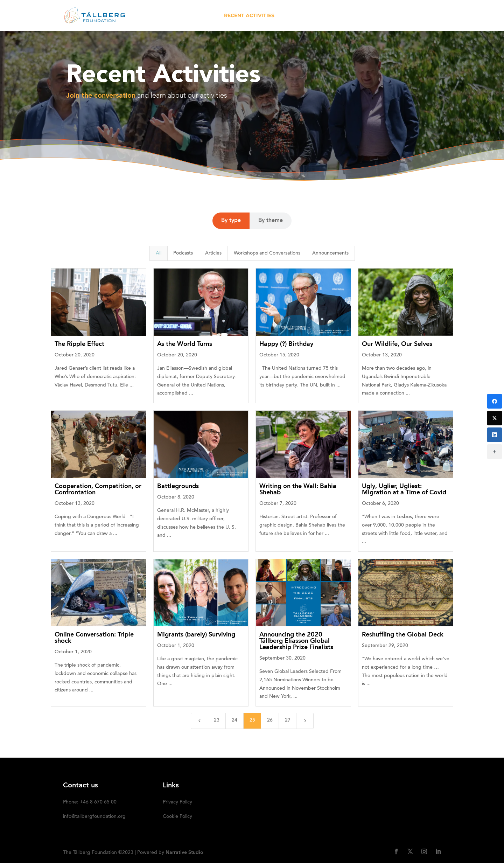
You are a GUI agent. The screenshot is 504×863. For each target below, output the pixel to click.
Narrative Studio (184, 852)
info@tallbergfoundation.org (94, 817)
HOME (179, 16)
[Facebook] (495, 401)
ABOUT (205, 16)
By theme (271, 221)
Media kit (357, 16)
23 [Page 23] (217, 721)
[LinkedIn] (495, 435)
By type (231, 221)
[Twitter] (495, 418)
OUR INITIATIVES (305, 16)
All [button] (159, 253)
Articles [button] (213, 253)
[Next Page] (305, 721)
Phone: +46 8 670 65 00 (90, 802)
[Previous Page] (199, 721)
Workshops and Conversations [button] (267, 253)
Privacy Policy (177, 802)
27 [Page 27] (288, 721)
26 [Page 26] (270, 721)
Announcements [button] (330, 253)
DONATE (391, 16)
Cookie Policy (177, 817)
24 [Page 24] (234, 721)
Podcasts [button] (183, 253)
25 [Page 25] (252, 721)
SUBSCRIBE (426, 16)
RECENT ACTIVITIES (249, 16)
